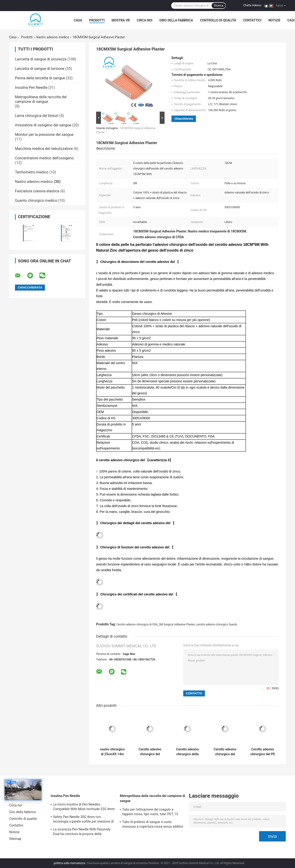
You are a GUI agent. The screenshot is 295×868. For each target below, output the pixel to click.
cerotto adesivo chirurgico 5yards (217, 624)
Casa (78, 20)
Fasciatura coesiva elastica (37, 191)
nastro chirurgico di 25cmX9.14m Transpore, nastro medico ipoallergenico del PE (112, 752)
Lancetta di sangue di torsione (40, 69)
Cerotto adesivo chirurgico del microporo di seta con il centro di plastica (225, 752)
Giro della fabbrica (176, 20)
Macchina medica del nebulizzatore (44, 149)
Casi (291, 20)
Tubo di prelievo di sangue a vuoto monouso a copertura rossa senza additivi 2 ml (153, 825)
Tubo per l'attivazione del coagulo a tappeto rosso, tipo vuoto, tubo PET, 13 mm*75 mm (150, 812)
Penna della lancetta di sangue (40, 78)
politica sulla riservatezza (69, 863)
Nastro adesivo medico (53, 37)
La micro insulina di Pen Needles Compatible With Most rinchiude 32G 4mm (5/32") (84, 807)
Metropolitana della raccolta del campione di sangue (41, 99)
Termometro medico (32, 172)
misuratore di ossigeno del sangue (43, 125)
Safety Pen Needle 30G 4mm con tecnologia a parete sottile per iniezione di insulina (83, 820)
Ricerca (219, 6)
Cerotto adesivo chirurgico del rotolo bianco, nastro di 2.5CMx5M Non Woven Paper (150, 752)
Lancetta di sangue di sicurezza (41, 59)
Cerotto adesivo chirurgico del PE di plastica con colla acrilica (263, 752)
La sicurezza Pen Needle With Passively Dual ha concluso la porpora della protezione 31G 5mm (82, 832)
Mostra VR (121, 20)
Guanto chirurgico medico (36, 201)
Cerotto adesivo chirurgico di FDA (137, 624)
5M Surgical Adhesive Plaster (177, 624)
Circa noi (145, 20)
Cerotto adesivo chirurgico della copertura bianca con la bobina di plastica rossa (187, 752)
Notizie (274, 20)
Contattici (252, 20)
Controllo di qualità (218, 20)
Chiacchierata (184, 119)
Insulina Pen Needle (31, 88)
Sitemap (15, 839)
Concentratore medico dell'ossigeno (44, 158)
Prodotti (97, 20)
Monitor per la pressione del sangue (44, 135)
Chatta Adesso (252, 5)
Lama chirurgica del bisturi (37, 116)
